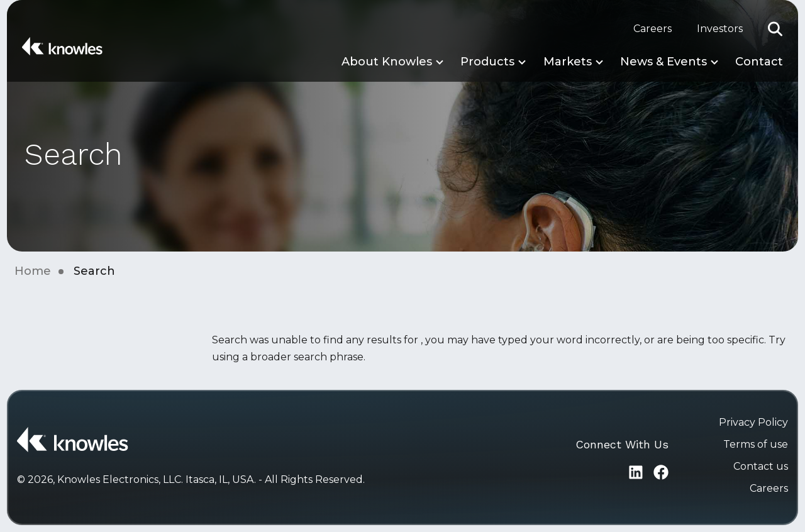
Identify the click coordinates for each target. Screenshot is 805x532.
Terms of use (756, 444)
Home (33, 271)
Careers (652, 29)
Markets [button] (568, 62)
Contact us (761, 466)
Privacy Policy (753, 422)
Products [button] (487, 62)
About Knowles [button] (387, 62)
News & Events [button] (663, 62)
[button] (775, 29)
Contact (759, 62)
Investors (720, 29)
